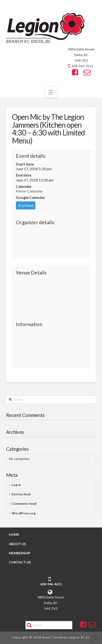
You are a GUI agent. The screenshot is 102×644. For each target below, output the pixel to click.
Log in (16, 485)
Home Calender (29, 191)
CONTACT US (20, 562)
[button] (51, 92)
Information (29, 324)
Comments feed (24, 503)
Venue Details (31, 272)
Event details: (31, 156)
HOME (14, 535)
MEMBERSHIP (20, 553)
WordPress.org (24, 513)
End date (24, 175)
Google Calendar (31, 197)
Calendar (24, 186)
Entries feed (21, 494)
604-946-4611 (82, 66)
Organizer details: (35, 222)
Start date (25, 164)
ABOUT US (17, 544)
